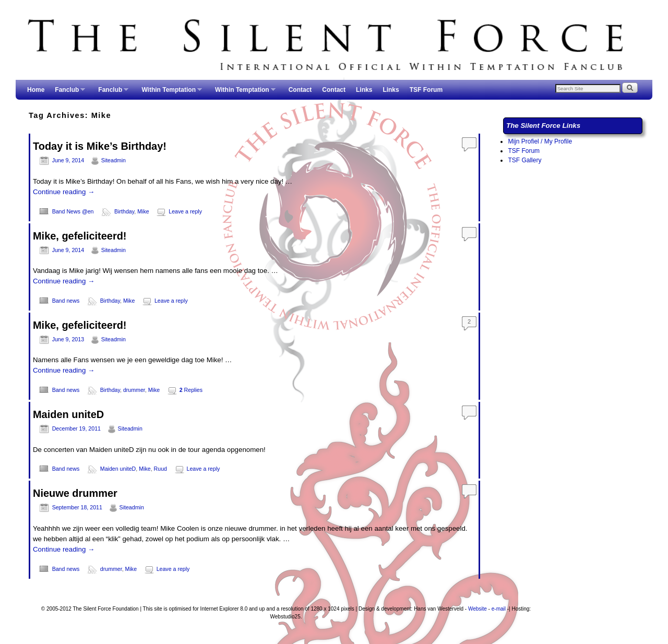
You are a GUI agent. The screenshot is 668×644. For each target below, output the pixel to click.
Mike (143, 211)
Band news (66, 301)
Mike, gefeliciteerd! (80, 236)
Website (478, 609)
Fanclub (67, 93)
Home (36, 90)
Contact (300, 90)
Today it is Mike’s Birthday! (100, 146)
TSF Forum (426, 90)
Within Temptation (169, 93)
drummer (134, 390)
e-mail (499, 609)
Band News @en (73, 211)
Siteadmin (114, 160)
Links (364, 90)
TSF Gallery (524, 160)
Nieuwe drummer (75, 493)
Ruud (160, 469)
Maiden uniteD (68, 414)
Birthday (124, 211)
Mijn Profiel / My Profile (540, 141)
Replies (191, 390)
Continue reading (64, 192)
